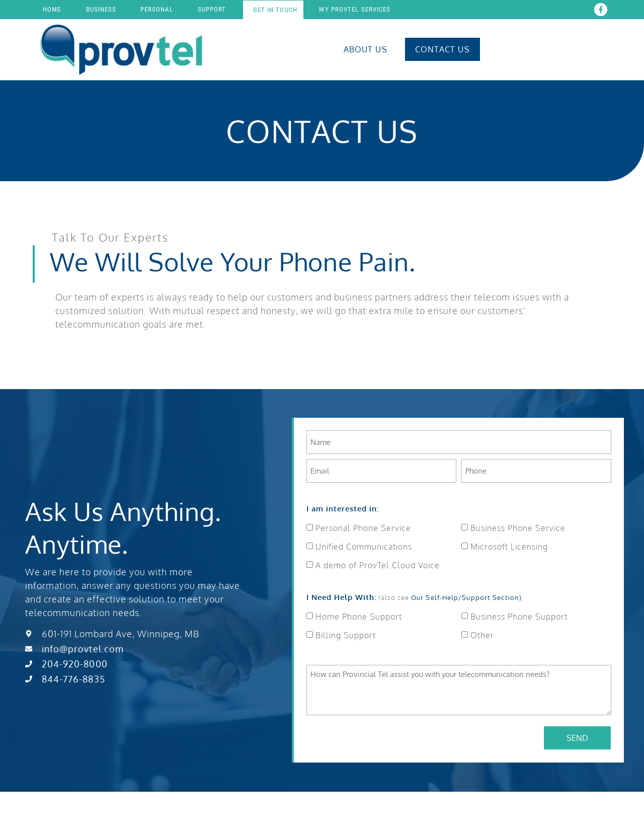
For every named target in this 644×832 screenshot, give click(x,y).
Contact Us (442, 49)
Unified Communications (364, 547)
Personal (157, 9)
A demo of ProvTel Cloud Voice (378, 565)
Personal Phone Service (363, 528)
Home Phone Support (359, 617)
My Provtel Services (355, 9)
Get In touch (275, 10)
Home (52, 9)
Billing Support (346, 635)
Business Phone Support (519, 617)
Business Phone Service (518, 528)
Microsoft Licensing (509, 547)
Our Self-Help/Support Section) (466, 597)
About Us (366, 49)
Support (212, 9)
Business (101, 9)
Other (482, 635)
